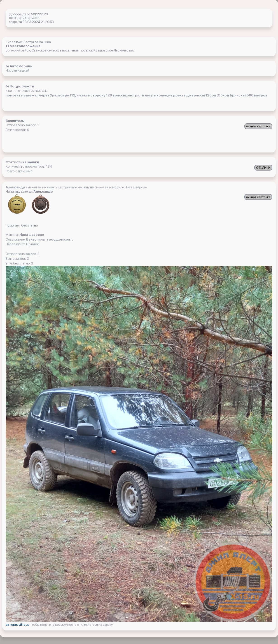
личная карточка (258, 126)
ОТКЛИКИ (263, 168)
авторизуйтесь (18, 625)
